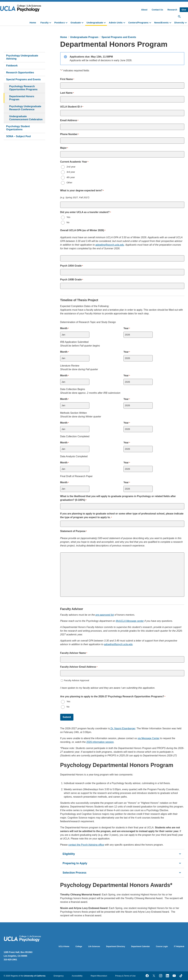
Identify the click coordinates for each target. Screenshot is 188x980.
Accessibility (77, 976)
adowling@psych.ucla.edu (110, 245)
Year (127, 329)
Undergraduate (95, 23)
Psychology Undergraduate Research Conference (25, 108)
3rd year (71, 172)
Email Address (69, 121)
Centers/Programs (138, 23)
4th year (71, 177)
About (144, 10)
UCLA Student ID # (72, 107)
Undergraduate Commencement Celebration (26, 118)
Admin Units (116, 23)
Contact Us (157, 10)
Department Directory (116, 946)
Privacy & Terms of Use (125, 976)
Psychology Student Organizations (18, 128)
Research (172, 10)
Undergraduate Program (84, 37)
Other (69, 182)
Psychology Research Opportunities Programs (23, 88)
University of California (35, 976)
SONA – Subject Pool (18, 136)
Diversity (179, 23)
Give (184, 10)
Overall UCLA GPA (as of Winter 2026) (83, 231)
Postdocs (60, 23)
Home (33, 23)
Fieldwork (12, 66)
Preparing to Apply (122, 863)
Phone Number (70, 134)
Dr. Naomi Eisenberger (123, 728)
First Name (67, 79)
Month (65, 329)
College (79, 946)
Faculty (44, 23)
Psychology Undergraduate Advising (22, 57)
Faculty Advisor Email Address (79, 667)
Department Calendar (140, 946)
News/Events (161, 23)
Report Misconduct (99, 976)
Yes (68, 217)
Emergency (59, 976)
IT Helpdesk (179, 946)
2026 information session (100, 742)
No (68, 222)
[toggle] (51, 22)
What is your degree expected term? (82, 191)
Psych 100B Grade (72, 280)
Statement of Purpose (74, 531)
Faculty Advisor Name (74, 653)
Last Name (67, 93)
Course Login (162, 946)
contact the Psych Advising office (86, 845)
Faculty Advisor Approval (76, 680)
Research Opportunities (20, 73)
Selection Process (122, 873)
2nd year (71, 167)
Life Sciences (94, 946)
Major (64, 148)
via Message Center (149, 738)
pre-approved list (105, 615)
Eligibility (122, 854)
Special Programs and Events (23, 79)
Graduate (76, 23)
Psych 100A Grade (72, 266)
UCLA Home (64, 946)
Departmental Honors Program (22, 98)
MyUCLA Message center (130, 621)
